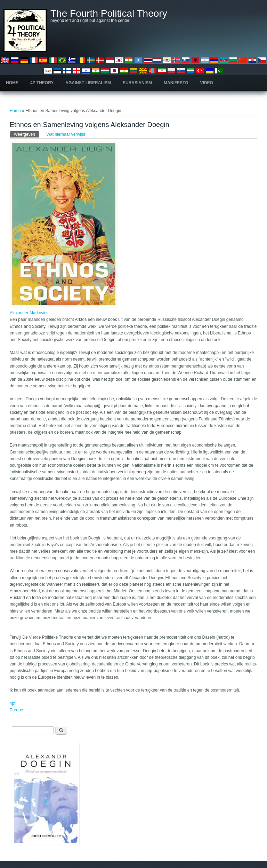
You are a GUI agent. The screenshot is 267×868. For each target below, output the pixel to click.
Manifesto (176, 83)
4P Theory (42, 83)
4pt (13, 703)
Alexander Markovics (29, 313)
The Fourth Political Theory (109, 14)
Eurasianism (137, 83)
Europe (17, 710)
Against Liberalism (88, 83)
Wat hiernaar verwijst (66, 134)
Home (12, 83)
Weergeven (27, 134)
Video (207, 83)
